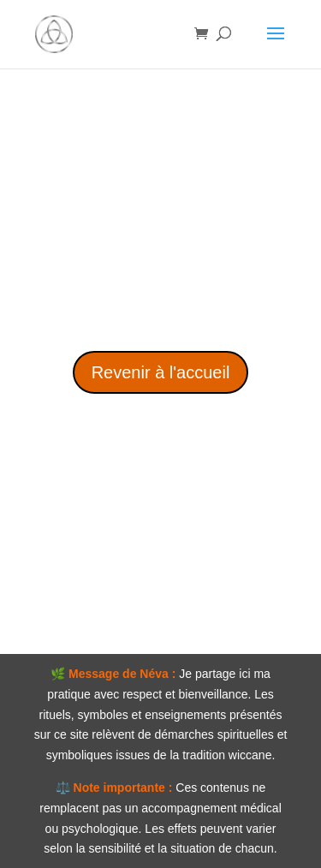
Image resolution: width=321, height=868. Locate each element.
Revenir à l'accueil (161, 372)
